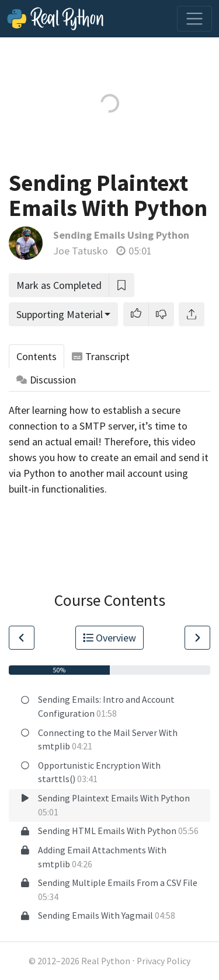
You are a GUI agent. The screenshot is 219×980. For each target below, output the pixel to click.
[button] (136, 314)
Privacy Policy (164, 961)
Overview (110, 638)
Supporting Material (60, 314)
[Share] (192, 314)
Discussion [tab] (46, 380)
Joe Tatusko (81, 251)
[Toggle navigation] (194, 19)
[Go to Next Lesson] (197, 638)
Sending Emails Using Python (121, 235)
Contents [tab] (36, 356)
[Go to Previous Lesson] (22, 638)
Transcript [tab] (101, 356)
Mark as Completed (59, 285)
